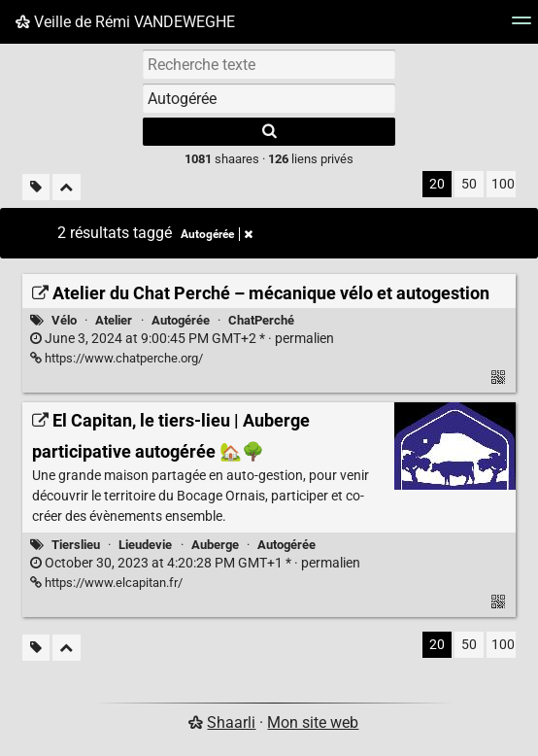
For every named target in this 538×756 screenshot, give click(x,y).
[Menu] (521, 27)
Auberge (215, 545)
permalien (182, 339)
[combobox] (269, 98)
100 (503, 184)
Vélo (64, 320)
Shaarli (231, 722)
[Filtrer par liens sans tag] (36, 187)
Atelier (114, 320)
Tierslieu (76, 545)
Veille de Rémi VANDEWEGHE (125, 22)
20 (437, 184)
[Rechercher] (269, 132)
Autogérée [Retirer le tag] (217, 234)
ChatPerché (261, 320)
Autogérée (181, 320)
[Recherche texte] (269, 64)
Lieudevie (145, 545)
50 (469, 184)
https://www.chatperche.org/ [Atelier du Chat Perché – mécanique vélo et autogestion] (117, 358)
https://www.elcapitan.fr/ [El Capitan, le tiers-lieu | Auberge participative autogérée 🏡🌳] (106, 583)
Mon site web (313, 722)
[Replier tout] (67, 187)
